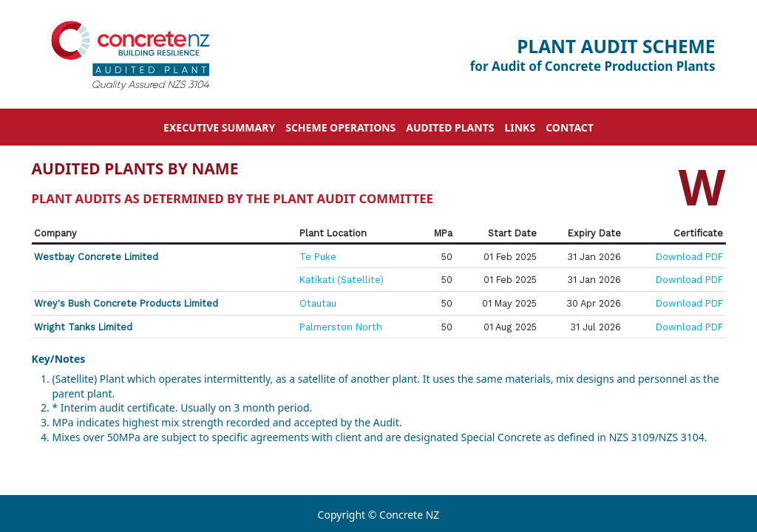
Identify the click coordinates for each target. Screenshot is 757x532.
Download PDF (689, 257)
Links (520, 127)
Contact (570, 127)
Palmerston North (341, 327)
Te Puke (318, 257)
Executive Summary (219, 127)
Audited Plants (450, 127)
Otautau (318, 303)
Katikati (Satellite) (342, 280)
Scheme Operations (340, 127)
